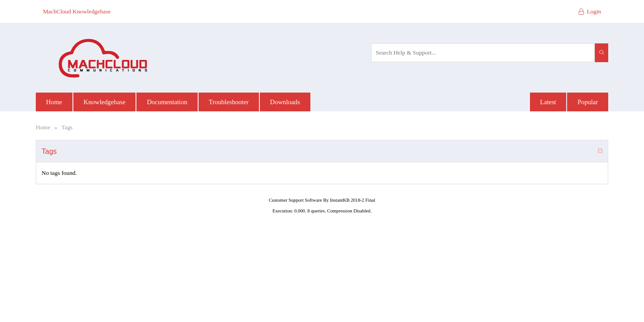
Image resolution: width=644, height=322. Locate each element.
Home (43, 127)
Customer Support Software (295, 200)
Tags (67, 127)
